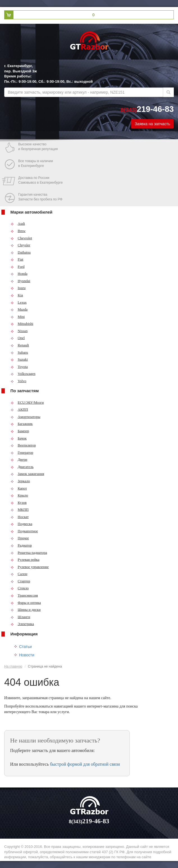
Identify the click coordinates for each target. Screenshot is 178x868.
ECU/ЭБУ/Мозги (27, 402)
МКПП (20, 509)
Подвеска (21, 524)
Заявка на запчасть (152, 124)
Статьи (25, 647)
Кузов (19, 502)
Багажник (22, 424)
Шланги (20, 617)
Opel (18, 338)
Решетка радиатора (29, 553)
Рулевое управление (30, 567)
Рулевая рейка (25, 560)
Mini (18, 317)
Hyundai (20, 281)
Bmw (18, 231)
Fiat (17, 259)
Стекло (20, 588)
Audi (18, 223)
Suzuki (19, 359)
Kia (17, 295)
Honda (19, 274)
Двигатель (22, 467)
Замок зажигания (27, 474)
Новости (27, 655)
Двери (19, 459)
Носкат (20, 517)
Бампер (20, 431)
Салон (19, 574)
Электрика (22, 624)
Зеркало (20, 481)
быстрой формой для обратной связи (85, 764)
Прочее (20, 538)
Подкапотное (24, 531)
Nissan (19, 331)
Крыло (19, 495)
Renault (20, 345)
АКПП (19, 409)
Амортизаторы (26, 417)
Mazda (19, 309)
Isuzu (18, 288)
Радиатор (21, 545)
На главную (13, 666)
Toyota (19, 367)
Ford (18, 267)
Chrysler (20, 245)
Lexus (19, 302)
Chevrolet (21, 238)
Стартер (20, 581)
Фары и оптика (26, 603)
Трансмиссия (24, 595)
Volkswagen (23, 374)
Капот (19, 488)
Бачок (19, 438)
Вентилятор (23, 445)
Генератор (22, 452)
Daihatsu (21, 252)
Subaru (19, 352)
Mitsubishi (22, 324)
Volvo (19, 381)
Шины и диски (26, 610)
